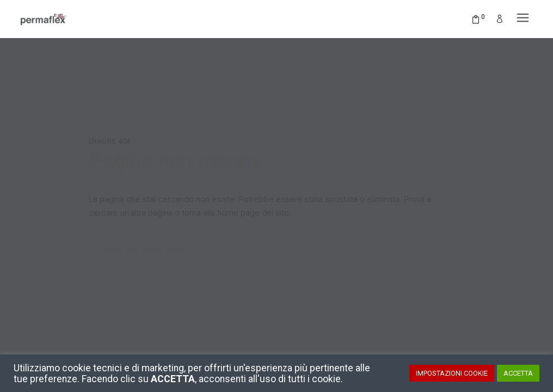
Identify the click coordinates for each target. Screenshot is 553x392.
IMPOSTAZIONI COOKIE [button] (452, 373)
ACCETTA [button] (518, 373)
